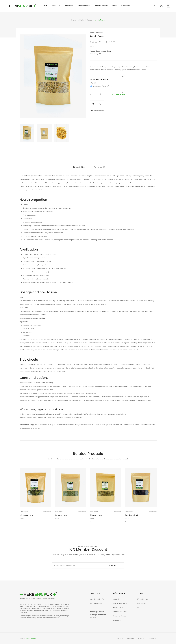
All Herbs (81, 20)
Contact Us (117, 620)
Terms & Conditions (120, 612)
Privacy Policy (118, 607)
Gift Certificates (142, 599)
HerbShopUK (99, 33)
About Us (116, 599)
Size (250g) (108, 86)
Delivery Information (120, 603)
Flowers (89, 20)
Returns (120, 638)
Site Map (130, 638)
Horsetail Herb (61, 515)
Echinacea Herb (26, 515)
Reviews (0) (100, 167)
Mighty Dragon (31, 638)
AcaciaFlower (99, 110)
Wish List (141, 638)
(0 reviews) (103, 42)
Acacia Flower (100, 20)
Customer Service (120, 616)
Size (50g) (95, 86)
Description (79, 167)
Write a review (114, 42)
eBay (138, 607)
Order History (141, 603)
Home (74, 20)
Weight (93, 83)
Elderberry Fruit (131, 515)
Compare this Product (100, 104)
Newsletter (153, 638)
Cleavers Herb (96, 515)
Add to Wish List (93, 104)
